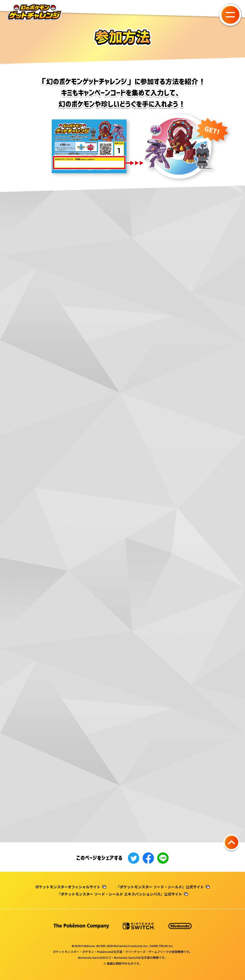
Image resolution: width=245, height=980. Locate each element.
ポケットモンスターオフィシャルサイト (68, 887)
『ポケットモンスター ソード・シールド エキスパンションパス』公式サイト (120, 894)
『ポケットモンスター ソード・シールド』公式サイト (160, 887)
